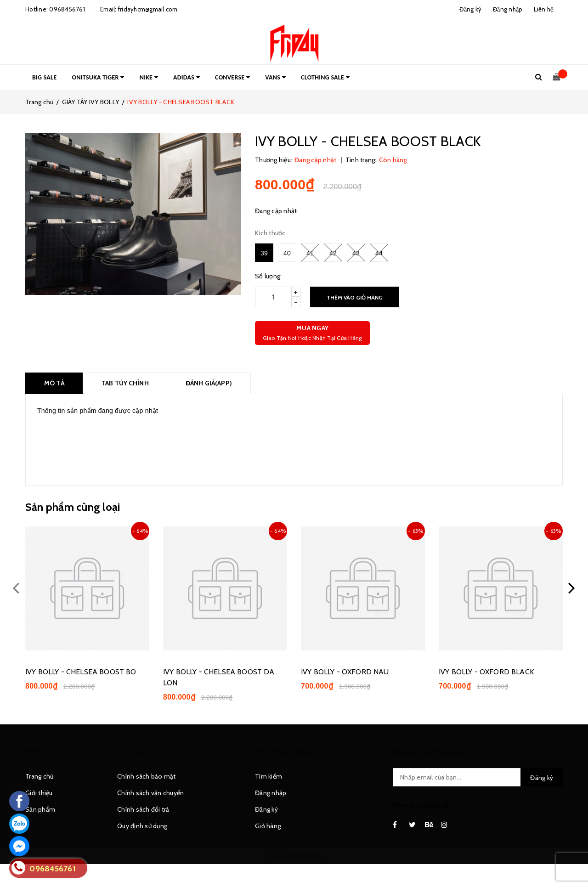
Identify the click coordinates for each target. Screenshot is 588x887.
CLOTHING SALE (325, 77)
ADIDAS (187, 77)
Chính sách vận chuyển (150, 793)
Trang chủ (39, 776)
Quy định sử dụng (142, 826)
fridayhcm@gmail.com (148, 9)
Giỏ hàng (268, 826)
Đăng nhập (271, 793)
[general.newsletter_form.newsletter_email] (478, 777)
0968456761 (67, 9)
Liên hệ (544, 9)
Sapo (313, 856)
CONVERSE (232, 77)
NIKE (149, 77)
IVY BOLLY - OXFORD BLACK (486, 672)
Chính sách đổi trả (143, 809)
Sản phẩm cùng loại (73, 507)
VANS (275, 77)
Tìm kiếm (269, 776)
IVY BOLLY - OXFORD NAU (345, 672)
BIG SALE (44, 77)
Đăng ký (266, 809)
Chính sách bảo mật (147, 776)
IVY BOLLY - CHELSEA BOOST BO (81, 672)
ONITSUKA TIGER (98, 77)
